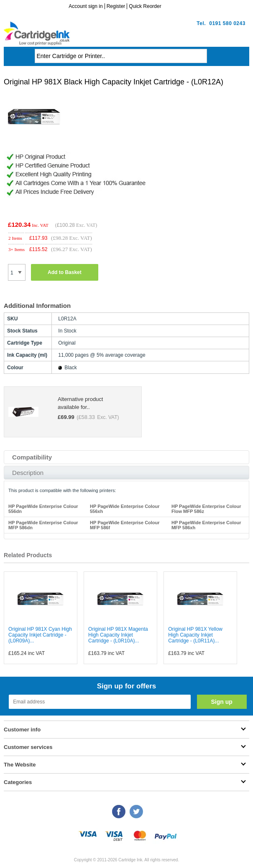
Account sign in (86, 6)
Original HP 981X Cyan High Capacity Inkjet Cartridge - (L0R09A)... (40, 635)
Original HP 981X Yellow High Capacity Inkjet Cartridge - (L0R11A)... (195, 635)
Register (116, 6)
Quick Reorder (145, 6)
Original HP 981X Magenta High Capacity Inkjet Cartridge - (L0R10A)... (118, 635)
